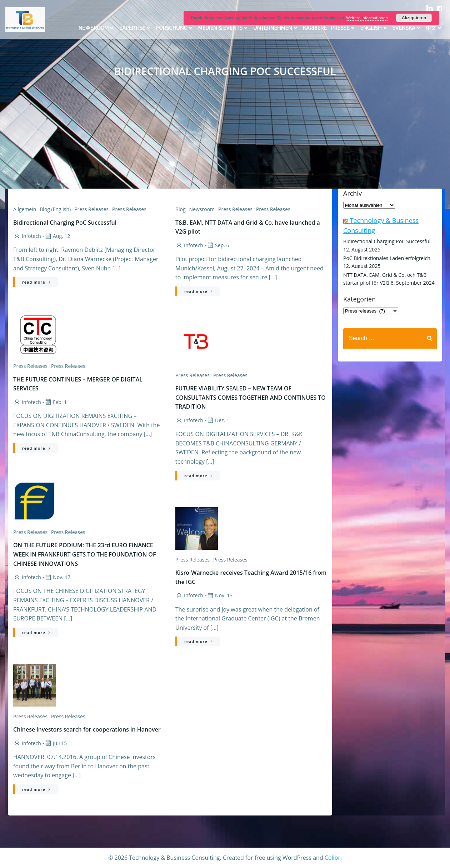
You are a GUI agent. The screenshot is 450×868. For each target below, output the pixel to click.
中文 (434, 28)
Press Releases (91, 209)
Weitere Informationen (367, 18)
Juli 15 (56, 743)
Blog (181, 209)
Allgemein (25, 209)
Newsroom (97, 28)
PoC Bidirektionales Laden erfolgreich (387, 258)
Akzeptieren (414, 18)
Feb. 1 (56, 402)
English (374, 28)
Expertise (136, 28)
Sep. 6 (218, 245)
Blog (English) (55, 209)
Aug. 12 (57, 236)
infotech (27, 236)
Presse (344, 28)
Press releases (129, 209)
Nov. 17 (57, 577)
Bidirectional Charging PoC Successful (387, 241)
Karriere (315, 28)
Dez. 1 (218, 420)
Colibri (333, 858)
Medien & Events (224, 28)
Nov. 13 (219, 595)
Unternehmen (276, 28)
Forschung (175, 28)
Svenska (407, 28)
